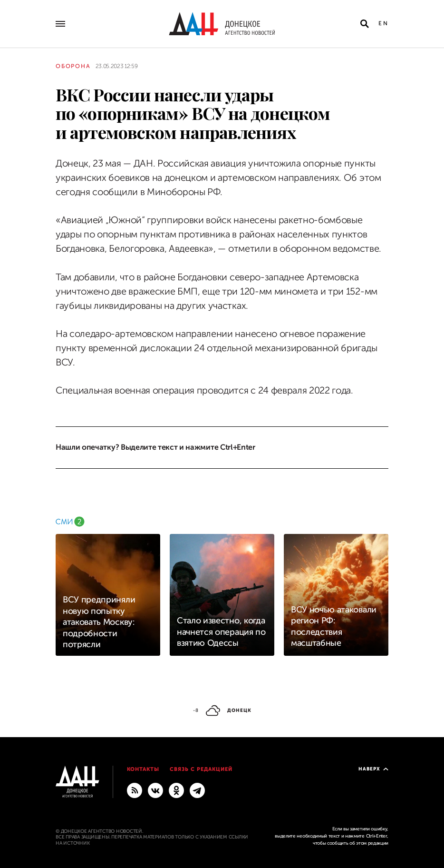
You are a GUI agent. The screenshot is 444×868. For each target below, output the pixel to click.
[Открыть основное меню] (60, 24)
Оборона (73, 66)
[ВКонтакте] (155, 790)
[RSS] (135, 790)
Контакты (143, 769)
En (383, 23)
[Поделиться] (39, 136)
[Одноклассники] (176, 790)
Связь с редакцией (201, 769)
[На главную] (222, 24)
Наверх (373, 769)
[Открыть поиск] (365, 24)
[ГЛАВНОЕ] (197, 790)
